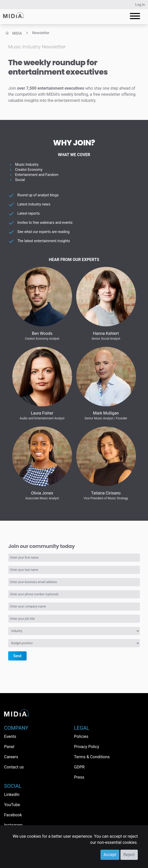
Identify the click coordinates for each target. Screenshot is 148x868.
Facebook (13, 815)
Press (79, 777)
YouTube (12, 805)
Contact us (14, 767)
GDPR (79, 767)
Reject (129, 855)
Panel (9, 747)
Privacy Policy (87, 747)
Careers (11, 757)
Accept (110, 855)
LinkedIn (12, 795)
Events (10, 736)
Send (17, 656)
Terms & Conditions (92, 757)
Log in (140, 5)
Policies (81, 736)
